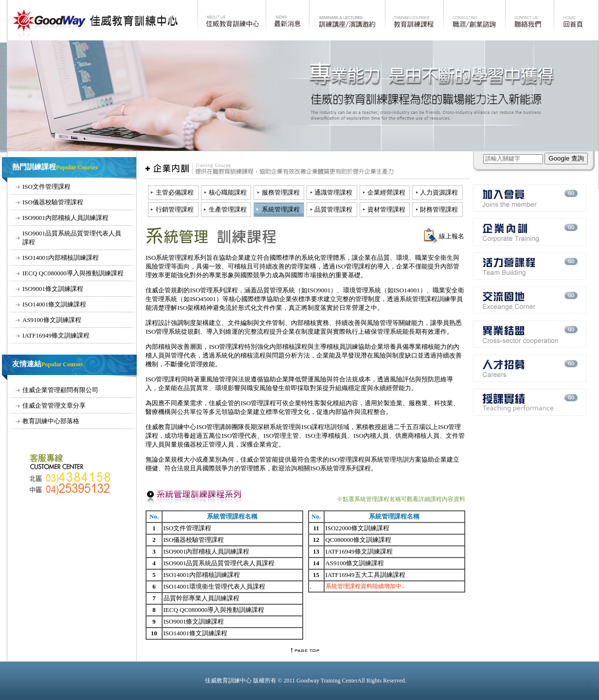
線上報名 (452, 236)
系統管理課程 (281, 209)
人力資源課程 (439, 192)
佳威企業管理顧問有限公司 (60, 390)
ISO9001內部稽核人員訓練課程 (65, 218)
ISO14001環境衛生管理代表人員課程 (214, 586)
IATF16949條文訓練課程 (56, 335)
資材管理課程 (386, 209)
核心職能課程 (228, 192)
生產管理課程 (228, 209)
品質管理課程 (333, 209)
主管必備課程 (175, 192)
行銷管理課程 (175, 209)
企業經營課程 (386, 192)
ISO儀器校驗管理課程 (53, 202)
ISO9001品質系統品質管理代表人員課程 (219, 563)
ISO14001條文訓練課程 (54, 304)
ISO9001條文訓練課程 (53, 289)
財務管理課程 (439, 209)
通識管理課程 (333, 192)
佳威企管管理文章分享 (54, 405)
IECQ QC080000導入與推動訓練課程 (73, 273)
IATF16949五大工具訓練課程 (365, 575)
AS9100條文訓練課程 (52, 320)
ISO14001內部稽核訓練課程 (61, 258)
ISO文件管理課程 (46, 187)
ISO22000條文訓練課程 (357, 528)
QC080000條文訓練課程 (358, 540)
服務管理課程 (281, 192)
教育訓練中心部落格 (51, 421)
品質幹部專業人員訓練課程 (201, 598)
